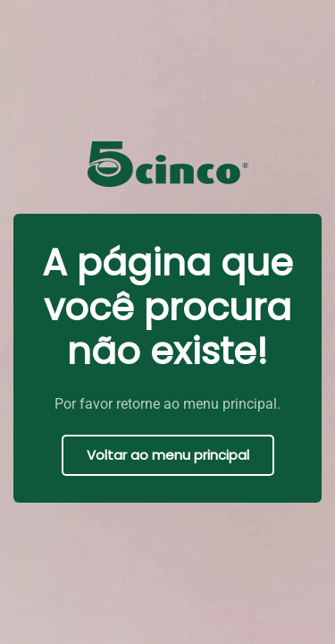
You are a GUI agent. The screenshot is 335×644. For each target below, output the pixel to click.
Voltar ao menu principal (168, 455)
